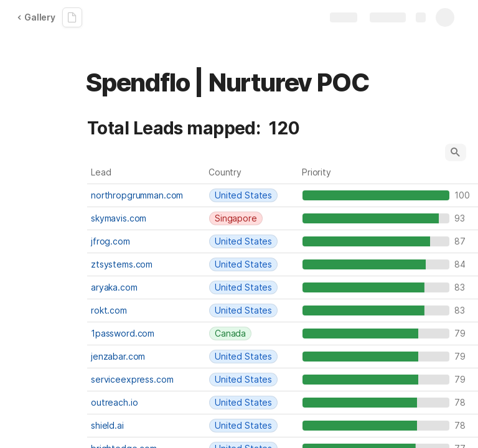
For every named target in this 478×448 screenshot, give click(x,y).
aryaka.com (114, 287)
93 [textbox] (463, 218)
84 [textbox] (463, 264)
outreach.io (114, 402)
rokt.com (109, 310)
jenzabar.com (118, 356)
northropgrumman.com (137, 195)
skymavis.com (119, 218)
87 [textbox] (463, 241)
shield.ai (107, 425)
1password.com (123, 333)
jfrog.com (110, 241)
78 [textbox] (463, 402)
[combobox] (252, 195)
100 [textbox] (463, 195)
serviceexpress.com (132, 379)
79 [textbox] (463, 333)
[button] (456, 152)
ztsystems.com (122, 264)
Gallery (36, 17)
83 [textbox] (463, 287)
